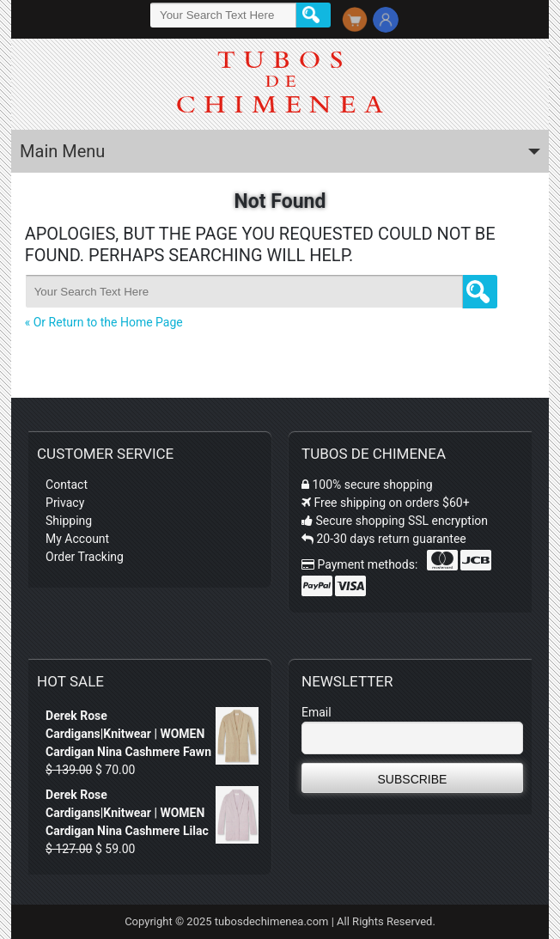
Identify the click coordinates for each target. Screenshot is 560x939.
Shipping (69, 521)
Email (317, 712)
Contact (67, 485)
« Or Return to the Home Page (104, 322)
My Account (77, 539)
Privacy (65, 503)
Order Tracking (85, 557)
